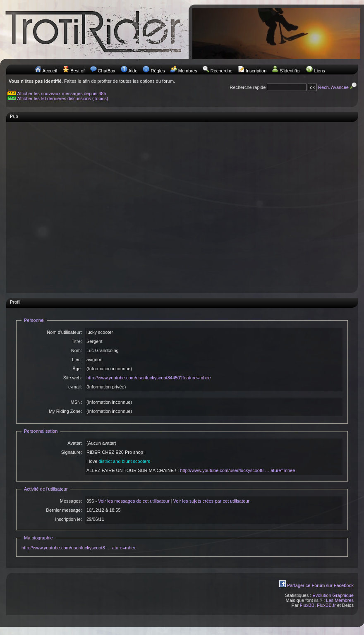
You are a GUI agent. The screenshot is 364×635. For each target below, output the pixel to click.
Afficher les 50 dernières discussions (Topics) (63, 98)
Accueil (50, 71)
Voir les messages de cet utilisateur (134, 501)
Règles (158, 71)
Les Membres (340, 600)
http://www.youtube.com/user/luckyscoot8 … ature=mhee (237, 470)
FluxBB (307, 605)
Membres (188, 71)
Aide (133, 71)
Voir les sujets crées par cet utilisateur (212, 501)
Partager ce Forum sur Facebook (320, 585)
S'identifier (290, 71)
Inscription (256, 71)
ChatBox (107, 71)
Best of (77, 71)
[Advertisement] (78, 203)
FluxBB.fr (326, 605)
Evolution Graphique (333, 595)
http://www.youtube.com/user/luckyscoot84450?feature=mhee (149, 378)
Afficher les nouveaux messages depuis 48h (62, 93)
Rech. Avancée (338, 87)
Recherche (222, 71)
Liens (320, 71)
